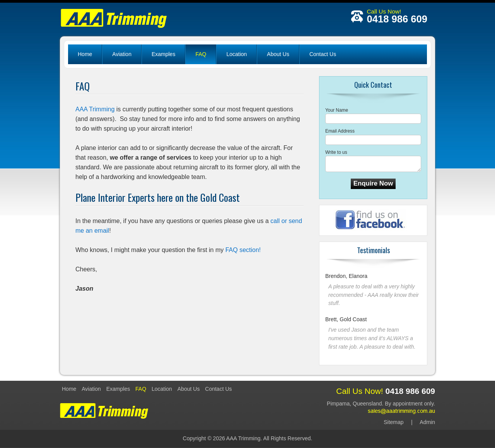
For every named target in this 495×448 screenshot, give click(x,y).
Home (85, 54)
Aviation (122, 54)
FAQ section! (243, 250)
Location (236, 54)
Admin (427, 422)
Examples (163, 54)
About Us (278, 54)
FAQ (201, 54)
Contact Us (323, 54)
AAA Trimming (95, 109)
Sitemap (393, 422)
